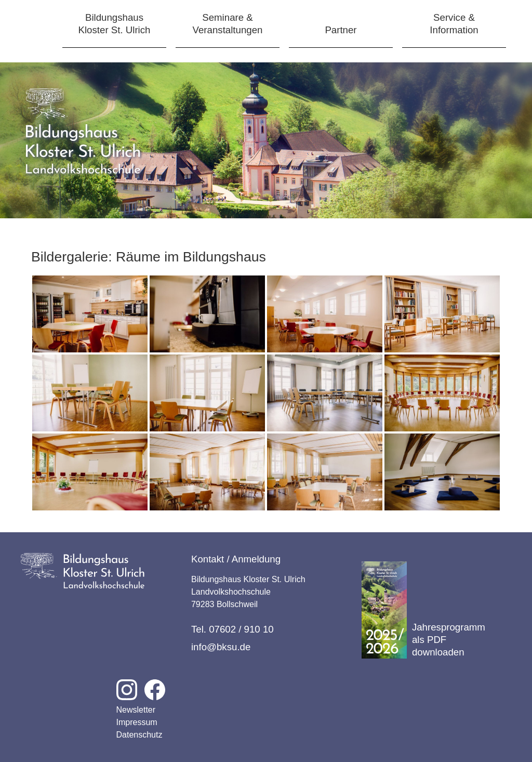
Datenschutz (139, 735)
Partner (341, 30)
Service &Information (454, 24)
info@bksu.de (221, 647)
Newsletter (136, 710)
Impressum (137, 722)
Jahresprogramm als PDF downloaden (423, 610)
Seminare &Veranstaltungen (228, 24)
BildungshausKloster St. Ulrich (115, 24)
